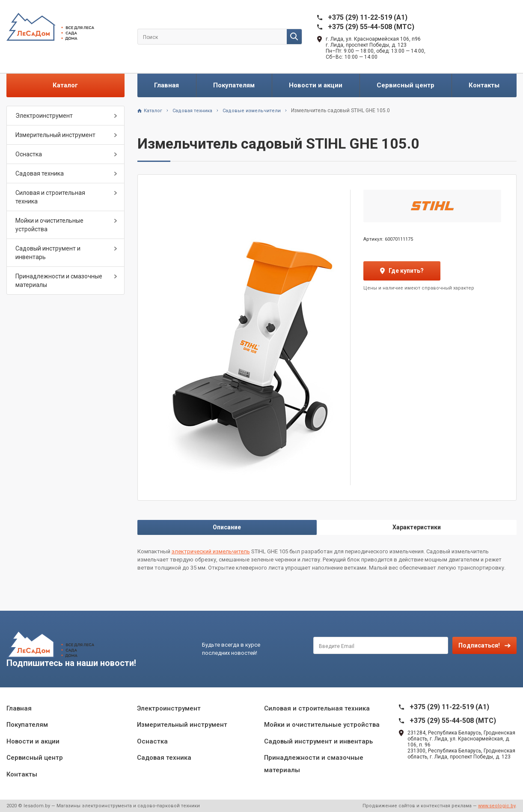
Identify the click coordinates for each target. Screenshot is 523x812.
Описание (227, 527)
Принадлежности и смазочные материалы (59, 281)
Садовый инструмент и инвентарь (48, 253)
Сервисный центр (406, 85)
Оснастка (29, 154)
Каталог (65, 85)
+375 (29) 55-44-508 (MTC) (371, 27)
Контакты (484, 85)
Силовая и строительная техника (50, 197)
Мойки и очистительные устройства (49, 225)
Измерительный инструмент (55, 135)
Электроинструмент (44, 116)
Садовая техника (40, 173)
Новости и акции (316, 85)
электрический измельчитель (211, 551)
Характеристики (417, 527)
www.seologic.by (497, 806)
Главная (166, 85)
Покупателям (234, 85)
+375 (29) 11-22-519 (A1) (368, 17)
